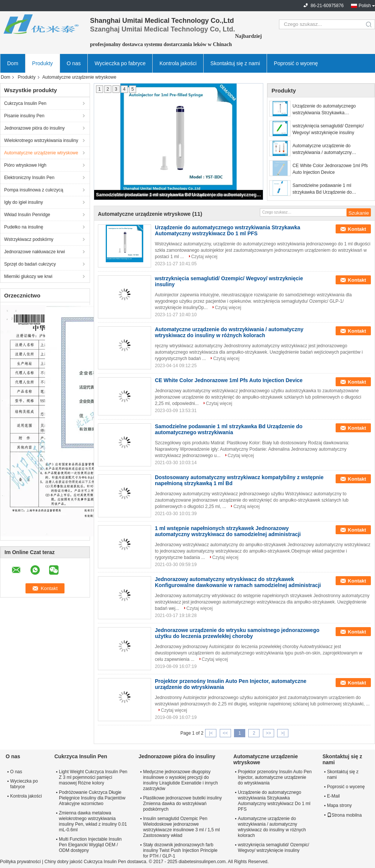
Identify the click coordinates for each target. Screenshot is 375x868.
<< (225, 733)
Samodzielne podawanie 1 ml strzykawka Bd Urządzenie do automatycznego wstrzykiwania (179, 195)
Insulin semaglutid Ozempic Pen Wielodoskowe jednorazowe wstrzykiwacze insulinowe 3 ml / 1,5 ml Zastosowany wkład (181, 827)
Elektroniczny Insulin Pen (29, 178)
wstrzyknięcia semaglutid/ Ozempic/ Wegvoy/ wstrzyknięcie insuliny (328, 129)
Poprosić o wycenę (296, 63)
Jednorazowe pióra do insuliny (34, 128)
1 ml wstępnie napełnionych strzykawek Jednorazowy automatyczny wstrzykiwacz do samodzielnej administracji (228, 531)
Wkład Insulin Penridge (27, 215)
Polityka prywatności (20, 862)
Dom (13, 63)
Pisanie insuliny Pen (24, 116)
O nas (74, 63)
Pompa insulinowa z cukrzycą (34, 190)
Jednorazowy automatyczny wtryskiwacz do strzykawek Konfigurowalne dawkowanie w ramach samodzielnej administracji (238, 582)
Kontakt (357, 229)
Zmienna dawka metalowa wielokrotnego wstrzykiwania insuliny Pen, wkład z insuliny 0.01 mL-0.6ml (93, 821)
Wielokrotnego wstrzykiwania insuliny (41, 140)
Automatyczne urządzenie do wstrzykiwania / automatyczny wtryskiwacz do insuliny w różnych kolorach (326, 149)
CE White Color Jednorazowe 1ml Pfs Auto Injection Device (330, 169)
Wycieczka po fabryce (120, 63)
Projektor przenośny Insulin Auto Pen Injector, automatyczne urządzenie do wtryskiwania (275, 777)
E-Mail (333, 796)
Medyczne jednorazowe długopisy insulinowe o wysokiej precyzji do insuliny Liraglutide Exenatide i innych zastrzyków (180, 780)
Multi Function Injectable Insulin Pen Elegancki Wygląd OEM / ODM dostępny (90, 845)
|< (211, 733)
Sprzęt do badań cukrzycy (30, 264)
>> (268, 733)
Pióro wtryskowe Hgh (25, 165)
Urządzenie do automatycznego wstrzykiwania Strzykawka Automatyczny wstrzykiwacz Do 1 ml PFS (329, 110)
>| (283, 733)
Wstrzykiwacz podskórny (29, 239)
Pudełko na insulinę (24, 227)
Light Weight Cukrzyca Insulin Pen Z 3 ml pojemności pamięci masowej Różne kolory (93, 777)
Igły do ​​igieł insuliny (23, 202)
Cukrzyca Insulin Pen (25, 103)
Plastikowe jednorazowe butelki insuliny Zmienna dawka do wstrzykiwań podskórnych (182, 804)
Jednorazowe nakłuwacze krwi (34, 252)
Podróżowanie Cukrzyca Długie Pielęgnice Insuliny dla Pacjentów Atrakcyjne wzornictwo (92, 798)
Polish (365, 6)
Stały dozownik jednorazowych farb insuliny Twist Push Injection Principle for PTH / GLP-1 (180, 850)
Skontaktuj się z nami (235, 63)
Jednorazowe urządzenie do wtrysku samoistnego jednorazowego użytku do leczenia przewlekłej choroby (237, 633)
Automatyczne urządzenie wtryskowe (41, 153)
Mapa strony (339, 805)
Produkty (43, 63)
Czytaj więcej (204, 257)
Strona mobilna (344, 815)
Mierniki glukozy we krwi (28, 276)
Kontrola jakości (178, 63)
